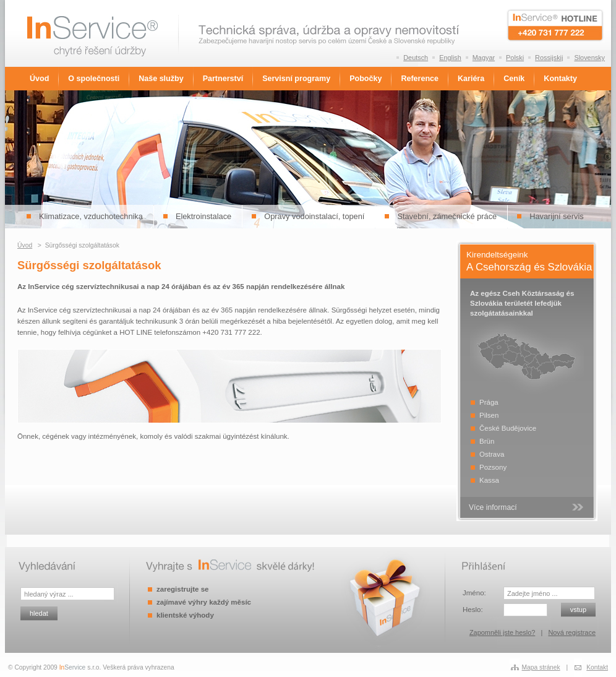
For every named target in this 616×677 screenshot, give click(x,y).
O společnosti (94, 79)
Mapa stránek (541, 667)
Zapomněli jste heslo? (502, 632)
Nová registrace (572, 632)
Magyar (484, 58)
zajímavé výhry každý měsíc (204, 602)
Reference (420, 79)
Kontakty (560, 79)
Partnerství (223, 79)
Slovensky (589, 58)
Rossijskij (549, 58)
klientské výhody (185, 615)
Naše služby (161, 79)
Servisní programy (296, 79)
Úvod (39, 79)
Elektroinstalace (203, 216)
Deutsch (416, 58)
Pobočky (366, 79)
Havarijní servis (556, 216)
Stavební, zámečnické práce (447, 216)
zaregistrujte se (182, 589)
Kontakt (597, 667)
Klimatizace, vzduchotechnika (91, 216)
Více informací (493, 507)
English (450, 58)
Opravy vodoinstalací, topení (314, 216)
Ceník (514, 79)
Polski (515, 58)
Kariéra (471, 79)
